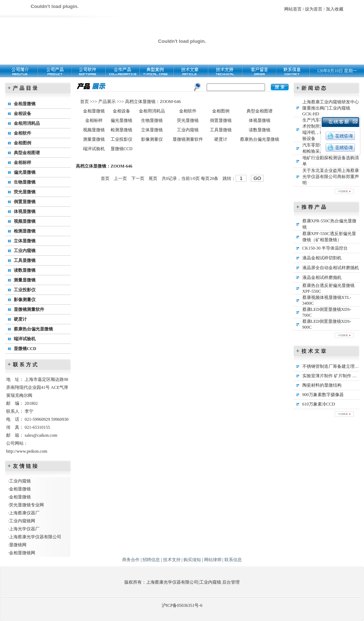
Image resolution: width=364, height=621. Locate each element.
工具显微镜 (25, 260)
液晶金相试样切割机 (322, 258)
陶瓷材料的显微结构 (322, 385)
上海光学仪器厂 (24, 529)
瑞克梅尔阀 (21, 395)
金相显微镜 (25, 104)
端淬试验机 (25, 339)
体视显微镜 (25, 211)
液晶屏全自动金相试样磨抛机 (331, 268)
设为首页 (314, 9)
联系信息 (233, 560)
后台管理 (231, 582)
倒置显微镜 (25, 202)
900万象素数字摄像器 (323, 395)
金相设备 (22, 114)
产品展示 (106, 102)
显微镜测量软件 (29, 309)
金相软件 (22, 133)
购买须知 (192, 560)
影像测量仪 (25, 300)
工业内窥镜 (25, 251)
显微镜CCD (25, 349)
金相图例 (22, 143)
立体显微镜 (25, 241)
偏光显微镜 (25, 172)
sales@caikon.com (41, 435)
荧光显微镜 (25, 192)
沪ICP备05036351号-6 (182, 605)
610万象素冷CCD (319, 404)
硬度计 (20, 319)
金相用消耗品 (27, 123)
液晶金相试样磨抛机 (322, 277)
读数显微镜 (25, 270)
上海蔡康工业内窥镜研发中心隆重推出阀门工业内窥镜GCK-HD (331, 108)
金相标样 (22, 163)
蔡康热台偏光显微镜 (33, 329)
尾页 (153, 178)
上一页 (120, 178)
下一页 (138, 178)
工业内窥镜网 (22, 521)
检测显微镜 (25, 231)
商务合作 (131, 560)
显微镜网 (18, 545)
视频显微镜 (25, 221)
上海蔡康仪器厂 (24, 513)
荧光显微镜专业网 (26, 505)
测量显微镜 (25, 280)
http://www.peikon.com (27, 451)
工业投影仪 (25, 290)
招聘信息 (151, 560)
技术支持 (172, 560)
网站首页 (293, 9)
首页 (85, 102)
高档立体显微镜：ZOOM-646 (153, 102)
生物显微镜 (25, 182)
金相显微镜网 (22, 553)
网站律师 (213, 560)
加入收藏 (335, 9)
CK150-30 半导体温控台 (325, 248)
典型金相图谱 (27, 153)
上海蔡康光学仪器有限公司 (35, 537)
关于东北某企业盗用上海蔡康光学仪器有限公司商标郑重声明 (331, 177)
